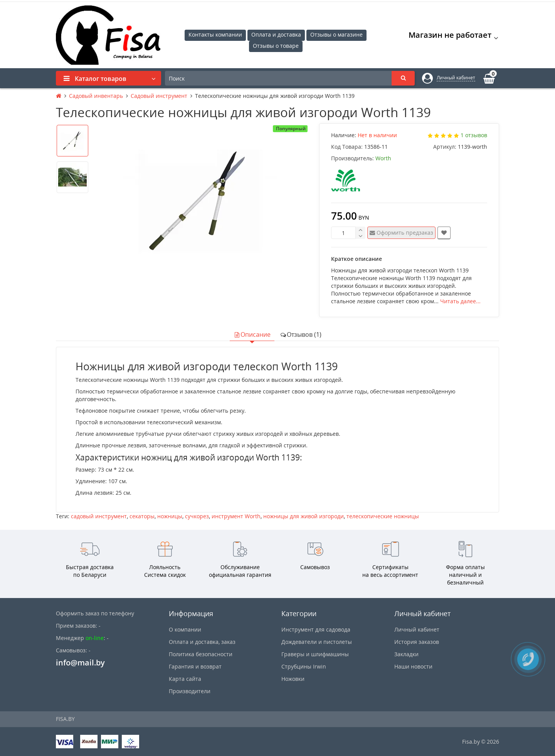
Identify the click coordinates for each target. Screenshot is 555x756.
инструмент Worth (236, 516)
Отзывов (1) (301, 334)
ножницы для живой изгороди (304, 516)
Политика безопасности (201, 654)
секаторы (142, 516)
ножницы (170, 516)
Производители (190, 691)
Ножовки (293, 679)
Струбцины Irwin (304, 666)
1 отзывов (474, 135)
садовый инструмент (99, 516)
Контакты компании (215, 34)
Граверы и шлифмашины (315, 654)
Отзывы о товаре (276, 46)
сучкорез (197, 516)
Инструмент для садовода (316, 629)
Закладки (406, 654)
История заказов (417, 642)
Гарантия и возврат (195, 666)
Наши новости (413, 666)
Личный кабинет (417, 629)
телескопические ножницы (383, 516)
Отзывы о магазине (336, 34)
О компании (185, 629)
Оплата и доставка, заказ (202, 642)
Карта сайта (185, 679)
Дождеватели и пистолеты (317, 642)
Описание (252, 334)
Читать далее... (460, 301)
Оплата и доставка (276, 34)
